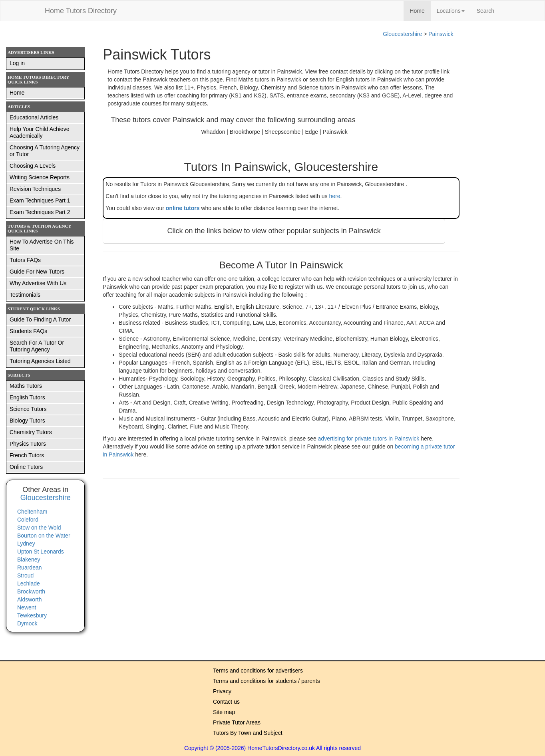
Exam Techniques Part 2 (40, 212)
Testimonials (25, 295)
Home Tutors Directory (81, 11)
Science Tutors (28, 409)
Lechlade (29, 583)
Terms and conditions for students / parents (267, 681)
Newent (27, 607)
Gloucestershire (402, 34)
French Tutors (27, 455)
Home (420, 10)
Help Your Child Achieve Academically (39, 132)
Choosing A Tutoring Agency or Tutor (45, 151)
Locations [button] (451, 11)
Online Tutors (26, 467)
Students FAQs (28, 331)
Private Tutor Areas (237, 722)
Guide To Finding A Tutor (40, 319)
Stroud (25, 575)
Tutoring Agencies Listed (40, 361)
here (334, 196)
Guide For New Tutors (37, 272)
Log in (17, 63)
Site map (224, 712)
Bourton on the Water (44, 536)
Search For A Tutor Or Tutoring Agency (37, 346)
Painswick (441, 34)
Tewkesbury (32, 615)
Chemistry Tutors (31, 432)
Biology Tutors (27, 421)
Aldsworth (29, 599)
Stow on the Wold (39, 528)
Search (485, 11)
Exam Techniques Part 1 (40, 200)
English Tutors (27, 397)
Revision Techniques (35, 189)
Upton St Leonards (41, 552)
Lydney (26, 544)
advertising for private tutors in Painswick (370, 439)
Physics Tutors (28, 444)
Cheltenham (32, 512)
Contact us (226, 702)
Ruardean (30, 567)
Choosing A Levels (33, 166)
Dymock (27, 623)
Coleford (28, 520)
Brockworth (31, 591)
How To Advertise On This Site (42, 245)
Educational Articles (34, 117)
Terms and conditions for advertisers (258, 671)
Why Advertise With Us (38, 283)
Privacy (222, 691)
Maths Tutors (26, 386)
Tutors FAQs (25, 260)
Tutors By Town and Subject (248, 733)
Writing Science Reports (40, 177)
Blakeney (29, 560)
